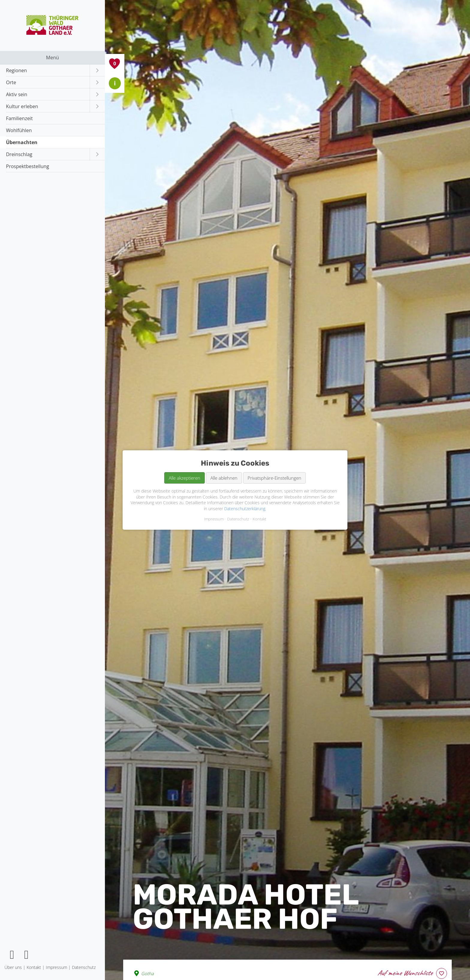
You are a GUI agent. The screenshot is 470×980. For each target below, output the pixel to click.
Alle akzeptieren (184, 478)
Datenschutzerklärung (245, 509)
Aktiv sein (17, 94)
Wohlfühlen (19, 130)
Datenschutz (238, 519)
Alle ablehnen (224, 478)
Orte (11, 82)
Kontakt (259, 519)
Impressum (214, 519)
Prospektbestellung (28, 166)
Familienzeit (19, 118)
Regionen (16, 70)
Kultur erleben (22, 106)
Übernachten (22, 142)
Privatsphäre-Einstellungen (274, 478)
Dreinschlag (19, 154)
